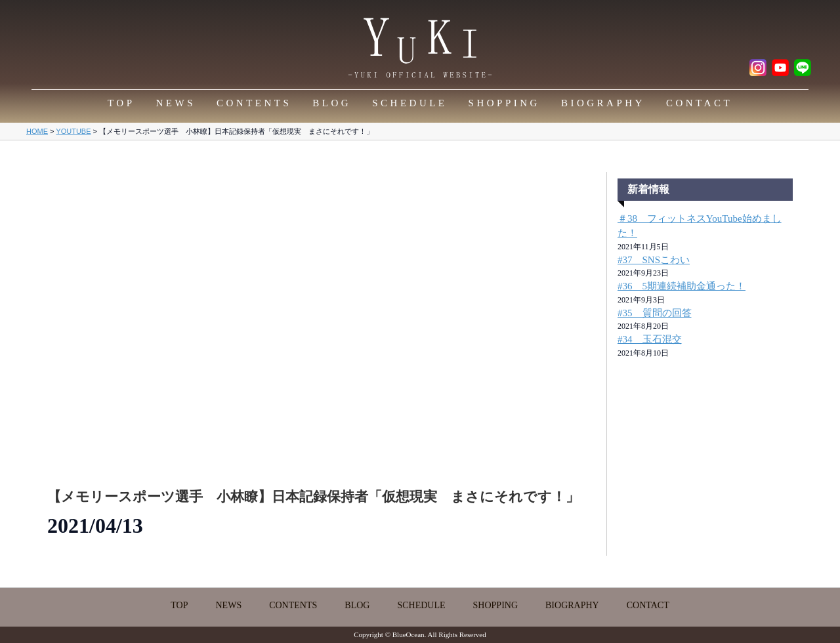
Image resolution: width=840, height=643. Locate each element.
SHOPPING (504, 103)
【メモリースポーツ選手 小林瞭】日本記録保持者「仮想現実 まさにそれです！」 (313, 497)
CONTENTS (254, 103)
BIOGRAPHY (603, 103)
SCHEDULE (409, 103)
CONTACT (699, 103)
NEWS (176, 103)
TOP (121, 103)
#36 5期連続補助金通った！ (682, 286)
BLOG (332, 103)
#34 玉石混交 (650, 339)
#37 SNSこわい (654, 260)
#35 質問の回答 (655, 313)
